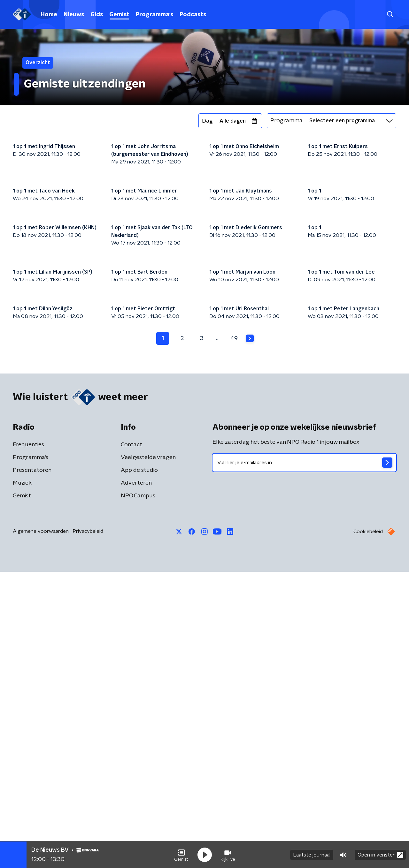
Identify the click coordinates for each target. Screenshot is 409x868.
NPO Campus (138, 792)
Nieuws (74, 15)
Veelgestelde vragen (148, 754)
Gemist (119, 15)
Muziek (22, 779)
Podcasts (193, 15)
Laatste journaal (312, 855)
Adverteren (136, 779)
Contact (131, 741)
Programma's (154, 15)
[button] (181, 855)
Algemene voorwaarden (41, 827)
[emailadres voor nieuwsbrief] (304, 759)
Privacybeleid (88, 827)
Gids (97, 15)
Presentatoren (32, 766)
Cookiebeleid (368, 828)
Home (49, 15)
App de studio (139, 766)
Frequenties (28, 741)
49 (234, 634)
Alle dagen (233, 121)
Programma (286, 121)
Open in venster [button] (380, 854)
